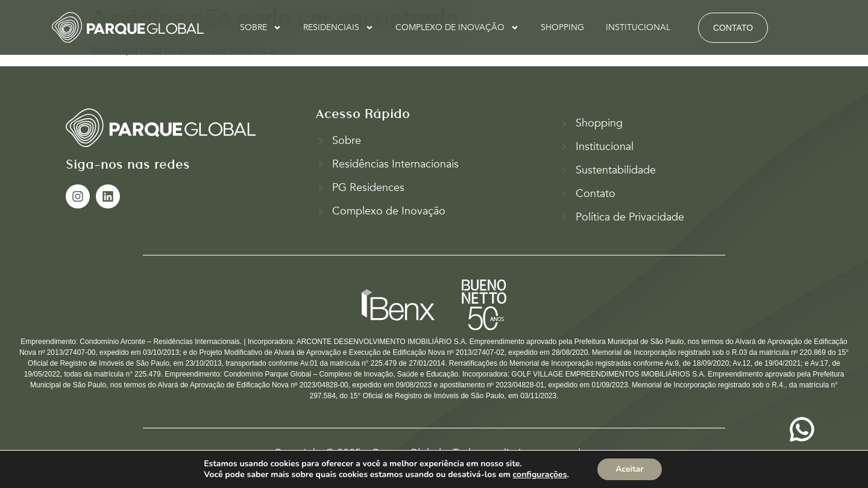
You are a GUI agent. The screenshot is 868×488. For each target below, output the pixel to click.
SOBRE (261, 28)
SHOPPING (562, 27)
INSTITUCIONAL (638, 27)
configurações (540, 475)
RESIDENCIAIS (338, 28)
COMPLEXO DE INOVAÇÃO (457, 28)
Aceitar (630, 469)
